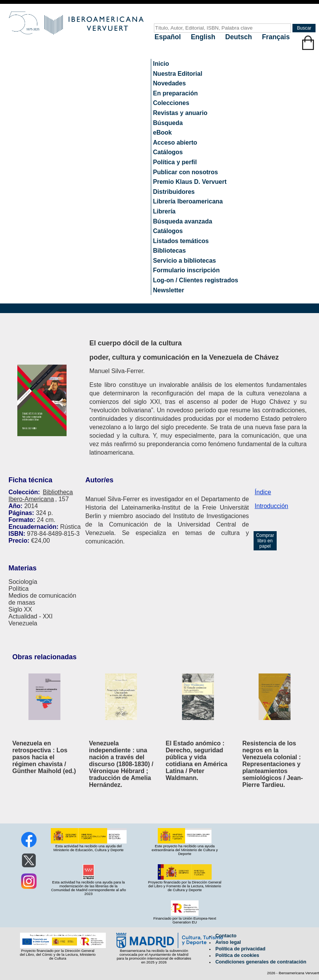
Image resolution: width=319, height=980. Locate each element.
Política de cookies (237, 955)
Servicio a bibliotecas (185, 261)
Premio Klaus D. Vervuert (190, 182)
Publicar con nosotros (186, 172)
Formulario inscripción (186, 270)
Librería (165, 211)
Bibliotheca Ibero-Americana (41, 496)
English (204, 37)
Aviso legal (228, 942)
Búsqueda (168, 123)
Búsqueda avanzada (183, 221)
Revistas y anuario (180, 113)
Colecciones (171, 103)
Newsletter (169, 290)
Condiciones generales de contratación (261, 962)
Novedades (170, 83)
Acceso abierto (175, 142)
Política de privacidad (241, 949)
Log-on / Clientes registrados (196, 280)
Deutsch (239, 37)
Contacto (226, 936)
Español (169, 37)
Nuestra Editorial (178, 74)
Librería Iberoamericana (188, 201)
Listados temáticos (181, 241)
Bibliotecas (170, 251)
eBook (163, 132)
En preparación (175, 93)
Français (276, 37)
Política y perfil (175, 162)
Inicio (161, 64)
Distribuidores (174, 192)
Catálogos (168, 152)
